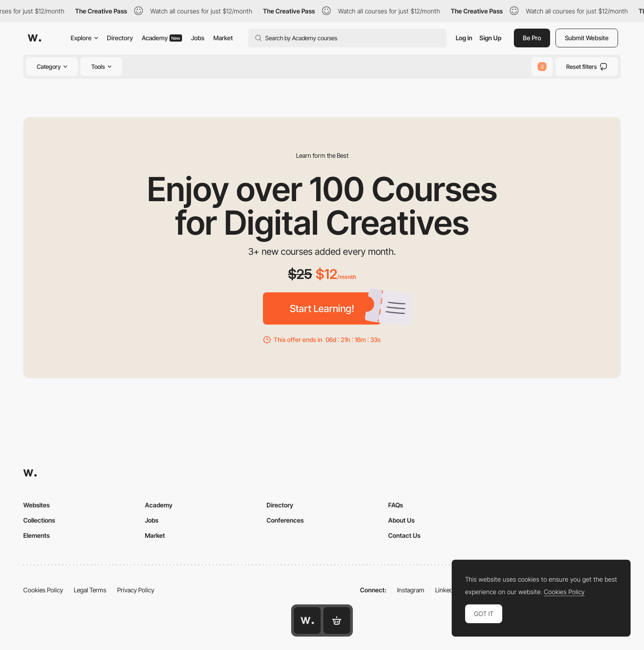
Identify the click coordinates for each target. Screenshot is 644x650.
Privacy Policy (136, 590)
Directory (120, 38)
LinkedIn (447, 590)
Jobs (198, 38)
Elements (36, 535)
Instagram (411, 590)
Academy (162, 38)
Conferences (285, 520)
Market (223, 38)
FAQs (396, 505)
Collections (39, 520)
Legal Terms (90, 590)
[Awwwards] (34, 38)
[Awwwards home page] (307, 620)
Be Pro (532, 38)
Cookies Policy (43, 590)
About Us (401, 520)
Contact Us (404, 535)
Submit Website (587, 38)
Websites (36, 505)
